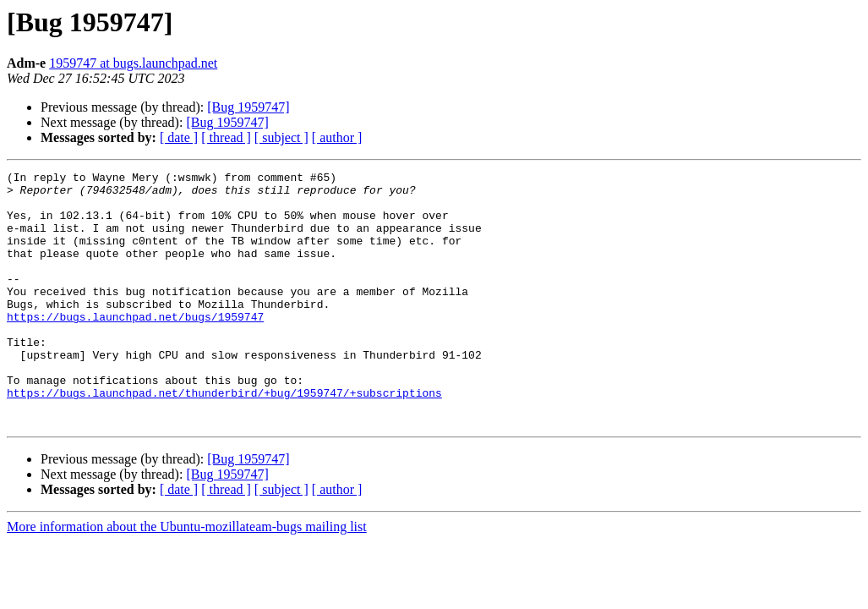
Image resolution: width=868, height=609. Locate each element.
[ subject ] (281, 137)
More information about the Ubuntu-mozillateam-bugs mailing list (187, 577)
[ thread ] (226, 137)
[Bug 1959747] (248, 107)
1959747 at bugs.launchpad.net (133, 63)
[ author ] (337, 137)
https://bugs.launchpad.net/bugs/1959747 (135, 347)
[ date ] (179, 137)
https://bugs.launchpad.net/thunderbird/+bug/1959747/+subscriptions (224, 438)
